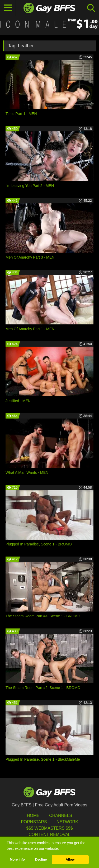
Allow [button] (70, 860)
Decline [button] (41, 860)
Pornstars (34, 822)
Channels (61, 816)
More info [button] (17, 860)
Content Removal (49, 835)
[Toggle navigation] (8, 8)
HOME (33, 816)
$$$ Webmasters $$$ (49, 828)
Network (67, 822)
